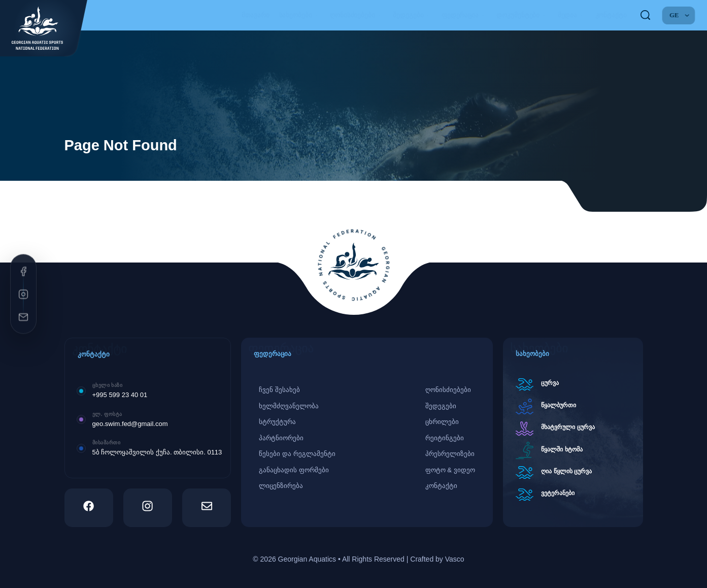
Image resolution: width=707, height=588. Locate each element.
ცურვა (550, 383)
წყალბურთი (559, 405)
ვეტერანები (558, 493)
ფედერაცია (464, 15)
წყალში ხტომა (562, 449)
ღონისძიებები (357, 15)
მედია (572, 15)
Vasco (455, 559)
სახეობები (300, 15)
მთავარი (255, 15)
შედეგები (412, 15)
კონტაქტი (611, 15)
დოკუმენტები (522, 15)
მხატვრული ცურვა (568, 427)
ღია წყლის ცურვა (566, 471)
